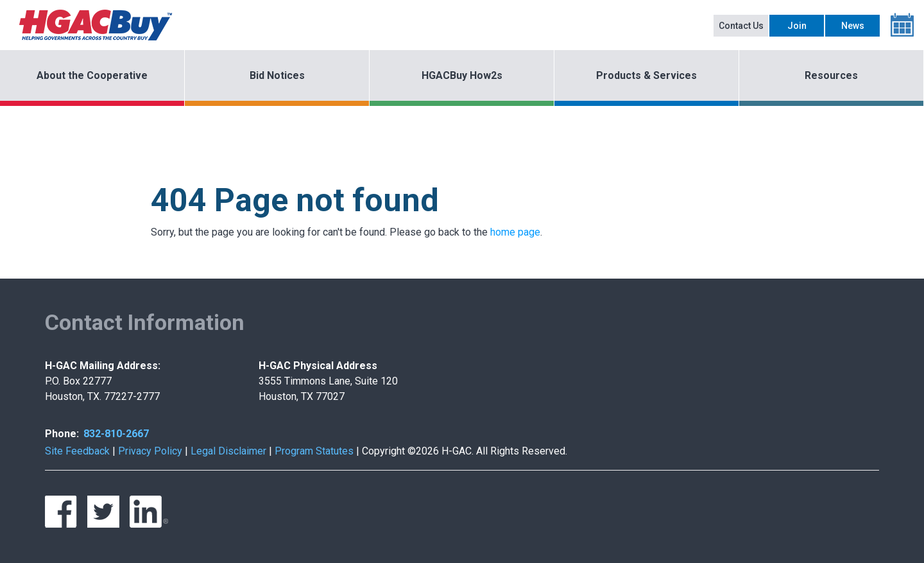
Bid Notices (277, 75)
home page (515, 232)
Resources (831, 75)
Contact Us (741, 26)
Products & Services (646, 75)
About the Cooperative (92, 75)
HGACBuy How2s (462, 75)
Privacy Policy (150, 451)
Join (797, 26)
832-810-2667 (116, 434)
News (853, 26)
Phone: (62, 434)
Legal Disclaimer (228, 451)
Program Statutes (314, 451)
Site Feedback (77, 451)
